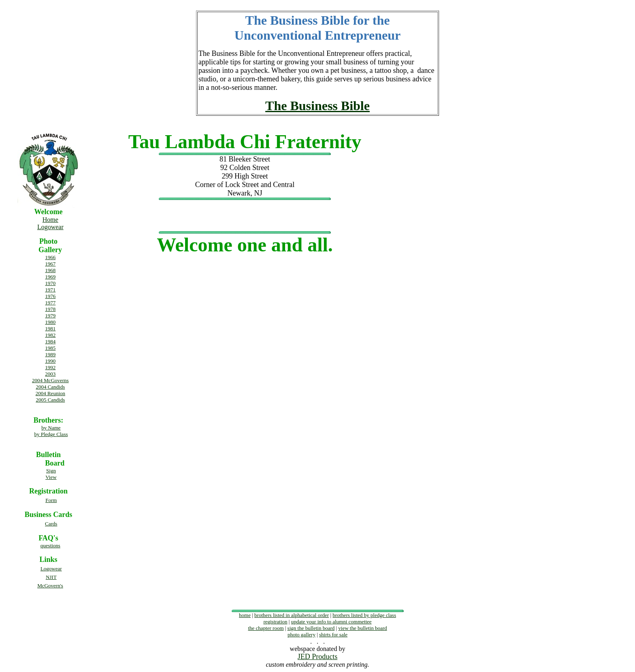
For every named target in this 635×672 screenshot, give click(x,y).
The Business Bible (317, 106)
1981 (50, 329)
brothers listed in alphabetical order (292, 615)
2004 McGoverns (50, 380)
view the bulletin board (362, 628)
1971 (50, 290)
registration (275, 622)
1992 (50, 367)
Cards (51, 524)
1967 (50, 264)
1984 (50, 341)
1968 (50, 270)
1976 (50, 296)
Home (50, 220)
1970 (50, 283)
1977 (50, 303)
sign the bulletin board (311, 628)
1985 (50, 348)
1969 (50, 277)
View (51, 477)
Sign (51, 471)
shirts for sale (333, 635)
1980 (50, 322)
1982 (50, 335)
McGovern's (50, 586)
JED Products (318, 657)
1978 (50, 309)
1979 (50, 316)
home (245, 615)
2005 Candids (50, 400)
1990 (50, 361)
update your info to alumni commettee (331, 622)
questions (50, 545)
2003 (50, 374)
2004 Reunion (50, 393)
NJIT (51, 577)
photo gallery (302, 635)
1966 (50, 257)
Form (51, 500)
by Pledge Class (51, 434)
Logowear (50, 227)
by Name (51, 428)
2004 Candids (50, 387)
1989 (50, 354)
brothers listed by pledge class (364, 615)
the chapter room (266, 628)
